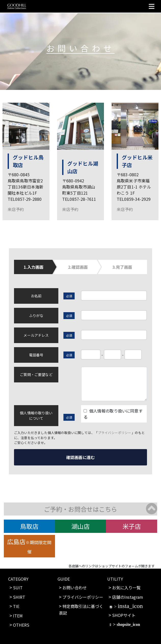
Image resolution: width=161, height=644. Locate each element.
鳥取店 (29, 526)
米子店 (132, 526)
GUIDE (64, 579)
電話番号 (36, 355)
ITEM (18, 616)
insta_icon (130, 606)
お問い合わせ (75, 588)
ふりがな (36, 315)
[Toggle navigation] (151, 6)
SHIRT (19, 597)
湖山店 (81, 526)
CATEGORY (18, 579)
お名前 (36, 296)
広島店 (29, 546)
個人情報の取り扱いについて (36, 415)
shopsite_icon (128, 624)
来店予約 (16, 209)
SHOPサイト (124, 615)
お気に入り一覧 (126, 588)
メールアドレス (36, 335)
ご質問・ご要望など (36, 374)
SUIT (18, 588)
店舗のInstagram (128, 597)
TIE (16, 606)
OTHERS (21, 625)
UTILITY (115, 579)
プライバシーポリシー (115, 433)
